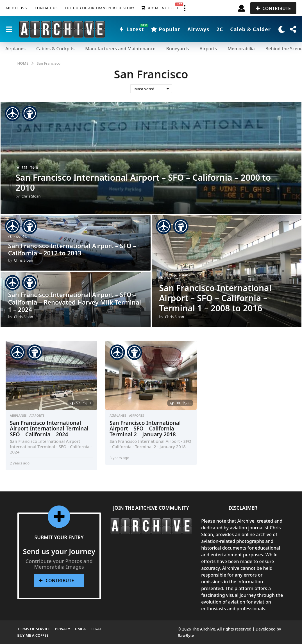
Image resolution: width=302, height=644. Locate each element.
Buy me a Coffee (160, 8)
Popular (166, 29)
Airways (198, 29)
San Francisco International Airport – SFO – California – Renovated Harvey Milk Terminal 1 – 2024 (75, 302)
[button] (185, 8)
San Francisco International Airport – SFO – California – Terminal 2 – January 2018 (145, 429)
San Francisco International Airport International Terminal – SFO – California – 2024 (51, 429)
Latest (131, 29)
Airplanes (15, 49)
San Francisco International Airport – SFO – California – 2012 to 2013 (72, 249)
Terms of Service (34, 629)
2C (220, 29)
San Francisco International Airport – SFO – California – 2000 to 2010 (143, 182)
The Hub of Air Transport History (100, 8)
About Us (15, 8)
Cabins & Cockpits (55, 49)
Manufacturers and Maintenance (120, 49)
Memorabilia (241, 49)
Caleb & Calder (250, 29)
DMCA (80, 629)
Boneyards (177, 49)
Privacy (63, 629)
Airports (208, 49)
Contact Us (46, 8)
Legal (96, 629)
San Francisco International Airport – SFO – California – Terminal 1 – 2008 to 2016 (215, 298)
